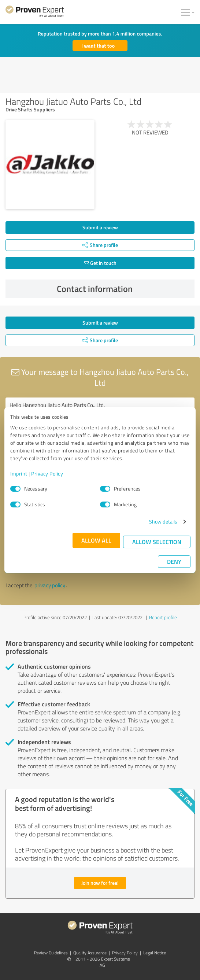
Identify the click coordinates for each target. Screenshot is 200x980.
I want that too (98, 46)
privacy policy (50, 585)
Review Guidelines (51, 953)
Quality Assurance (90, 953)
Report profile (163, 617)
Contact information (124, 289)
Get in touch (100, 263)
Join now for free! (100, 883)
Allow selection (157, 542)
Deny (174, 561)
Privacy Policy (47, 474)
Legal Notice (155, 953)
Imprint (19, 474)
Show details (163, 522)
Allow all (96, 540)
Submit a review (100, 227)
